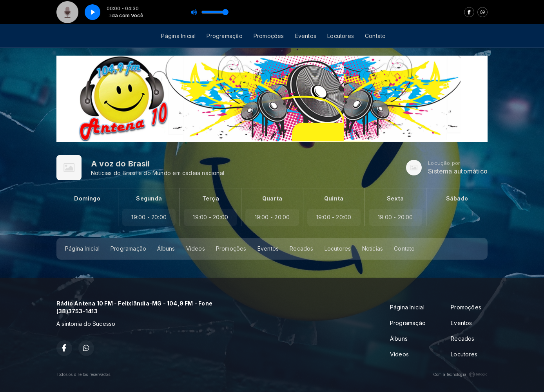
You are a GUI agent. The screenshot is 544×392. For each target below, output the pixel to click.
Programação (224, 36)
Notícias (373, 248)
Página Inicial (178, 36)
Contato (375, 36)
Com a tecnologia (460, 374)
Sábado (457, 198)
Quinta (334, 198)
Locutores (341, 36)
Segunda (149, 198)
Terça (211, 198)
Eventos (306, 36)
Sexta (395, 198)
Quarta (272, 198)
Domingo (87, 198)
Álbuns (166, 248)
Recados (301, 248)
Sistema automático (458, 171)
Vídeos (196, 248)
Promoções (269, 36)
